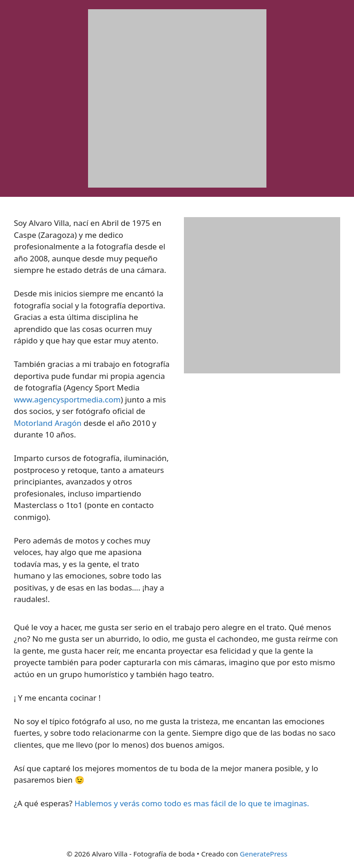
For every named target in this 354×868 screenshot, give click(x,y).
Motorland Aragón (48, 423)
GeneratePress (263, 854)
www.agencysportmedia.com (67, 399)
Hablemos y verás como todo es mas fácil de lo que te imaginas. (192, 803)
